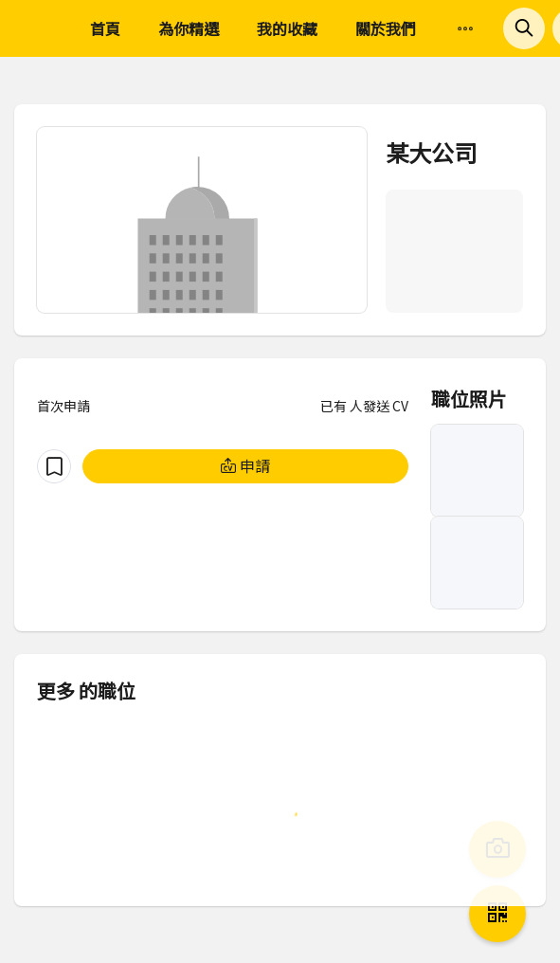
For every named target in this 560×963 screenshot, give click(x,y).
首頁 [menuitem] (105, 28)
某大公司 (431, 152)
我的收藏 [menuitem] (287, 28)
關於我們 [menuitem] (386, 28)
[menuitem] (465, 29)
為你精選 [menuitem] (189, 28)
